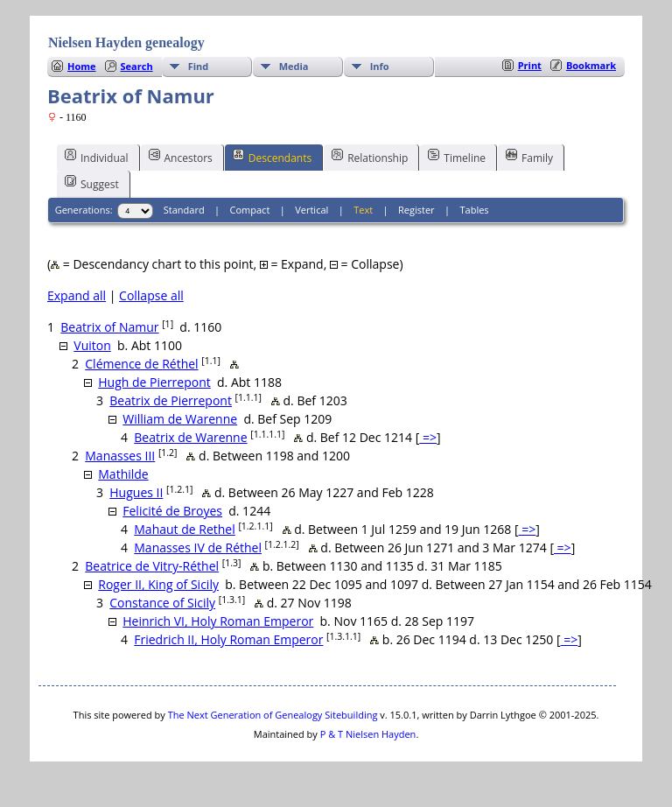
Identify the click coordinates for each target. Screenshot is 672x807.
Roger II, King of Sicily (158, 584)
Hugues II (136, 492)
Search (137, 66)
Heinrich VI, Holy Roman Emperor (218, 621)
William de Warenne (180, 419)
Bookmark (591, 65)
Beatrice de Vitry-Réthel (152, 566)
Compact (250, 210)
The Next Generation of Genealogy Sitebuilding (273, 715)
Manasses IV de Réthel (198, 547)
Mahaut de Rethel (185, 529)
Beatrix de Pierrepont (171, 400)
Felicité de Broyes (172, 511)
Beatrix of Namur (109, 327)
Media (294, 66)
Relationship (370, 157)
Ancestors (181, 157)
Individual (97, 157)
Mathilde (123, 474)
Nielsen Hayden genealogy (126, 42)
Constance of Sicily (162, 603)
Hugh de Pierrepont (154, 382)
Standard (184, 210)
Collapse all (151, 295)
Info (380, 66)
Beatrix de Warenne (190, 437)
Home (82, 66)
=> (428, 437)
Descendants (272, 157)
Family (529, 157)
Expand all (77, 295)
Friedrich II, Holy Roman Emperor (228, 639)
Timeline (457, 157)
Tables (475, 210)
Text (363, 210)
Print (530, 65)
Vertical (311, 210)
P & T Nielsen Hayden (368, 734)
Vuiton (92, 345)
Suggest (92, 183)
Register (416, 210)
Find (199, 66)
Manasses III (120, 456)
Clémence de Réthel (141, 364)
